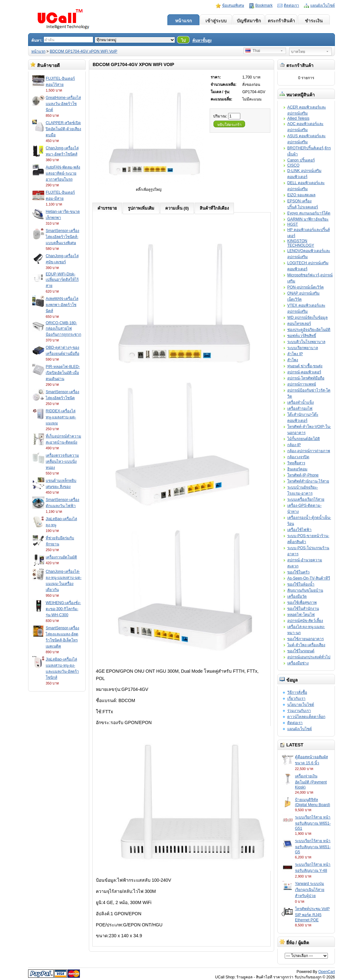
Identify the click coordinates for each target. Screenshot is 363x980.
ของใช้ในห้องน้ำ (301, 584)
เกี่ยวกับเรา (296, 699)
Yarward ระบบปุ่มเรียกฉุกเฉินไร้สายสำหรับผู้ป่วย (310, 890)
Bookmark (264, 5)
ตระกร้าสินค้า (281, 21)
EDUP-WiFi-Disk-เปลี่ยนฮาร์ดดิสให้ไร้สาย (62, 280)
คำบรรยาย (107, 208)
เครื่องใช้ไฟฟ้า (299, 530)
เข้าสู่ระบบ (216, 21)
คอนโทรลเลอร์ (299, 324)
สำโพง (293, 360)
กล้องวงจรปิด (298, 457)
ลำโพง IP (295, 354)
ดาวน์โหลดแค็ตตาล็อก (306, 717)
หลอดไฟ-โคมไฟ (301, 615)
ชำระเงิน (314, 21)
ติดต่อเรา (291, 5)
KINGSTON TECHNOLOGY (301, 243)
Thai (253, 51)
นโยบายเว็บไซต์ (301, 705)
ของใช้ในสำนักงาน (303, 609)
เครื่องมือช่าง (298, 663)
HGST (293, 224)
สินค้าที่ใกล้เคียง (214, 208)
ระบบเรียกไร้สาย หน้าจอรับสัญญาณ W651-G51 (313, 823)
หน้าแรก (183, 21)
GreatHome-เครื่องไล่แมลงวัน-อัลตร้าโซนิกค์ (63, 104)
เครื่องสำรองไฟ (300, 408)
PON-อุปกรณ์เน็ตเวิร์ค (305, 287)
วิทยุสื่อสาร (296, 463)
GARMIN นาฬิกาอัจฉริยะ (308, 219)
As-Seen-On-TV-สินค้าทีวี (309, 578)
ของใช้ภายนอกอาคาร (305, 639)
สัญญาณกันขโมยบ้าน (305, 590)
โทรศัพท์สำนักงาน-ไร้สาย (308, 481)
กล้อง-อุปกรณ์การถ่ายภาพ (309, 451)
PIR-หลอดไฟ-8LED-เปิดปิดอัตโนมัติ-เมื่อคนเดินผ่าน (63, 373)
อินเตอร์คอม (297, 469)
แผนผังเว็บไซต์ (323, 5)
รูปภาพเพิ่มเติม (141, 208)
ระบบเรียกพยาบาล (303, 348)
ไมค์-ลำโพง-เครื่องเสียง (306, 645)
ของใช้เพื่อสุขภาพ (302, 602)
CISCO (293, 165)
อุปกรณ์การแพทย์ (302, 384)
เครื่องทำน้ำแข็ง (301, 402)
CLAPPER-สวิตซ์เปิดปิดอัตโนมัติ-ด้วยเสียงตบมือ (63, 129)
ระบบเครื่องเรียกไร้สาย (306, 499)
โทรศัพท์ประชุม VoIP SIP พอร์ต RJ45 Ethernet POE (312, 914)
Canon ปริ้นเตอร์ (301, 160)
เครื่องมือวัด (297, 596)
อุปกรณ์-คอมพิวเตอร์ (304, 372)
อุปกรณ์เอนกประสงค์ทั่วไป (309, 657)
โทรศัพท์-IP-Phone (303, 475)
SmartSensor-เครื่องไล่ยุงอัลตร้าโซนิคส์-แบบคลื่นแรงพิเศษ (62, 237)
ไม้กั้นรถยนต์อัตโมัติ (304, 439)
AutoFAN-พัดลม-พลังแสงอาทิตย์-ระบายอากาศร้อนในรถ (63, 173)
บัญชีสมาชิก (249, 21)
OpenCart (327, 972)
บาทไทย (298, 52)
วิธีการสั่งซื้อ (297, 692)
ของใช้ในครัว (298, 572)
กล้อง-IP (294, 445)
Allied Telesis (298, 118)
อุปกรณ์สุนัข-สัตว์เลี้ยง (305, 621)
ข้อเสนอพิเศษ (233, 5)
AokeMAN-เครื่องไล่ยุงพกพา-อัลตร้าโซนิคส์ (62, 305)
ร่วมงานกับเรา (299, 711)
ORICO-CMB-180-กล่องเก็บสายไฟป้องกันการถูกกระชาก (63, 329)
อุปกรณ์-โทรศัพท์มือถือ (306, 378)
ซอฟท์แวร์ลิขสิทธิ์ (302, 336)
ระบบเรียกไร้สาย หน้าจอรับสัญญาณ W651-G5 (313, 846)
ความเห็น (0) (177, 208)
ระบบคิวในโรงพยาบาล (306, 342)
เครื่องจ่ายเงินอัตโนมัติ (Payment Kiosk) (311, 782)
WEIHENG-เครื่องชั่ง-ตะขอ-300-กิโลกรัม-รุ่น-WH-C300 (63, 609)
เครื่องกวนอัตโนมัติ (61, 557)
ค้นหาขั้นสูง (202, 41)
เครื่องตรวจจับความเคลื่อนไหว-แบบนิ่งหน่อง (62, 461)
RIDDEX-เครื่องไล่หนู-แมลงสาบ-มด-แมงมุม (61, 417)
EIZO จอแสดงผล (301, 195)
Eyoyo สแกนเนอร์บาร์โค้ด (309, 213)
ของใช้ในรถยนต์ (301, 651)
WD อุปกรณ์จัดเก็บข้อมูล (307, 318)
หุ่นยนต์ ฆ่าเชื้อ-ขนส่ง (305, 366)
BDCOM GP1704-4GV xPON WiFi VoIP (84, 51)
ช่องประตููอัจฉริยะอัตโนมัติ (309, 330)
